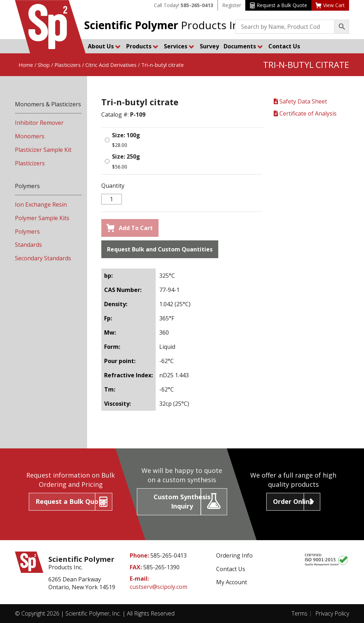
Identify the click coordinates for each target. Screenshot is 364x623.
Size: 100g (126, 135)
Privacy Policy (332, 613)
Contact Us (284, 46)
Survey (209, 46)
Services (179, 46)
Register (232, 5)
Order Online (293, 501)
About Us (104, 46)
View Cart (330, 5)
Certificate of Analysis (305, 113)
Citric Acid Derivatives (111, 65)
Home (26, 65)
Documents (243, 46)
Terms (299, 613)
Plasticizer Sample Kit (43, 150)
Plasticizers (68, 65)
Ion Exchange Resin (41, 204)
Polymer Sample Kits (42, 218)
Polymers (27, 231)
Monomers (30, 136)
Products (142, 46)
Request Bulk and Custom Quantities (160, 249)
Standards (28, 245)
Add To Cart (130, 228)
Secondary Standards (43, 258)
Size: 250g (126, 156)
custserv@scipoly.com (159, 587)
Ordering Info (234, 555)
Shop (44, 65)
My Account (232, 582)
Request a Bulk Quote (279, 5)
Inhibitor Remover (39, 123)
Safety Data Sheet (300, 101)
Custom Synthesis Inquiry (182, 501)
